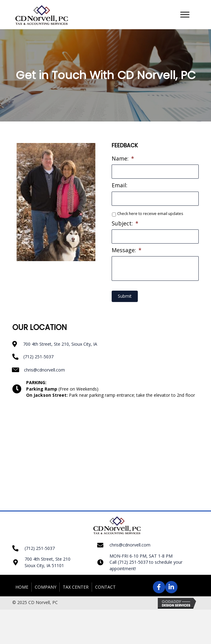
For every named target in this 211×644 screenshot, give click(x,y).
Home (22, 587)
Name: (123, 159)
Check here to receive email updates (150, 214)
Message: (127, 250)
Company (46, 587)
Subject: (125, 223)
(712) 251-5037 (38, 356)
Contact (105, 587)
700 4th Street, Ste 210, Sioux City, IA (60, 344)
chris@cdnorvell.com (44, 370)
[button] (185, 15)
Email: (119, 185)
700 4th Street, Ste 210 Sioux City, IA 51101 (48, 562)
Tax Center (76, 587)
